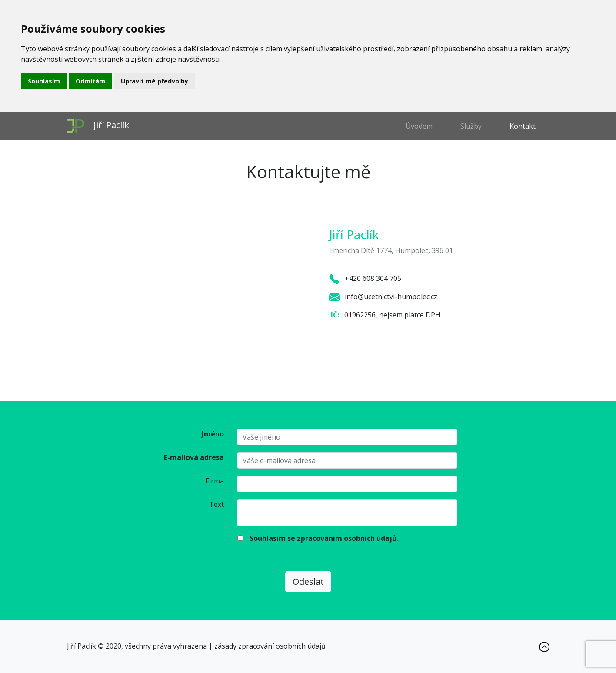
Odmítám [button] (90, 81)
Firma (215, 481)
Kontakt (523, 126)
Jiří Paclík (98, 126)
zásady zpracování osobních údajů (270, 646)
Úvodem (419, 126)
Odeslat (308, 581)
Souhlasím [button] (44, 81)
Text (216, 504)
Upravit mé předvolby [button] (155, 81)
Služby (471, 126)
